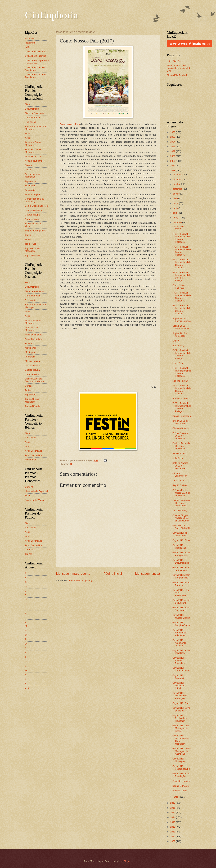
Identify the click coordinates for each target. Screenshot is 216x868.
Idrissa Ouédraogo (182, 416)
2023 (173, 147)
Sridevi (176, 341)
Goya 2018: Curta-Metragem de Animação (182, 751)
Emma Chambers (181, 398)
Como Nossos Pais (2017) (179, 287)
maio (176, 208)
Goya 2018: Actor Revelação (181, 775)
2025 (173, 137)
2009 (173, 841)
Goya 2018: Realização (179, 546)
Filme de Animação (34, 113)
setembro (178, 189)
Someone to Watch (34, 500)
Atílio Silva (178, 458)
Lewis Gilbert (179, 363)
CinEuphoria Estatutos (36, 52)
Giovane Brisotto (181, 428)
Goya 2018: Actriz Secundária (181, 601)
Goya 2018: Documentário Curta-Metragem (181, 740)
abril (175, 213)
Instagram (30, 43)
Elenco (28, 165)
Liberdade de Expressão (37, 491)
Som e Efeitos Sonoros (36, 206)
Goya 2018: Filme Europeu (181, 584)
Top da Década (32, 255)
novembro (178, 179)
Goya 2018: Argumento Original (179, 643)
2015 (173, 812)
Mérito (28, 496)
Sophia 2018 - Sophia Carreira (181, 320)
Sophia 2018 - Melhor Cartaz (181, 327)
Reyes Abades (180, 791)
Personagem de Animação (33, 175)
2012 (173, 827)
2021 (173, 156)
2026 (173, 132)
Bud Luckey (178, 346)
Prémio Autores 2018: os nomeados (180, 436)
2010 (173, 837)
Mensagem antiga (148, 574)
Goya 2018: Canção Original (182, 624)
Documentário (32, 109)
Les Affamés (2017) (179, 228)
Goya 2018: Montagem (179, 760)
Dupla (28, 170)
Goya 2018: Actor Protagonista (181, 576)
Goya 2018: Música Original (181, 616)
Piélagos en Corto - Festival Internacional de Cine (179, 68)
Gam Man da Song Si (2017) (181, 527)
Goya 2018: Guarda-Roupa (181, 767)
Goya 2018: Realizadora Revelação (180, 718)
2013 (173, 822)
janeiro (177, 797)
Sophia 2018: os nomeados (180, 335)
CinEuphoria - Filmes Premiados (35, 69)
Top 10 (28, 554)
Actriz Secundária (34, 161)
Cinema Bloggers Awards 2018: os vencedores (181, 518)
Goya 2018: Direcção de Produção (180, 696)
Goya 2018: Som (181, 703)
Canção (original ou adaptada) (35, 200)
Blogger (128, 861)
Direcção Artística (34, 210)
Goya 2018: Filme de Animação (181, 569)
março (176, 218)
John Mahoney (180, 510)
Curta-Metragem (33, 118)
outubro (177, 184)
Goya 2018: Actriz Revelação (181, 652)
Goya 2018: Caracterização (181, 669)
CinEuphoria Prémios (35, 56)
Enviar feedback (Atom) (80, 580)
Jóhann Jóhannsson (180, 474)
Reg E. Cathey (180, 485)
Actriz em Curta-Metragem (33, 151)
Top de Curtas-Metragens (32, 250)
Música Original (33, 194)
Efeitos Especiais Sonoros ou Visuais (35, 380)
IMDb (28, 47)
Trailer (28, 239)
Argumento (30, 181)
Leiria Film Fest (174, 61)
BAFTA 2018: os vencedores (180, 422)
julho (176, 198)
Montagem (30, 186)
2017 (173, 803)
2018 (173, 170)
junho (176, 203)
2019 (173, 166)
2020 (173, 161)
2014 (173, 817)
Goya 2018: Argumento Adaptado (179, 633)
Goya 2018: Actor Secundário (181, 609)
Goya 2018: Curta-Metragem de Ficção (182, 728)
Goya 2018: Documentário (181, 561)
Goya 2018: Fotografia (179, 677)
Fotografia (30, 190)
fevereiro (178, 223)
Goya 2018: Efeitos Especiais (178, 660)
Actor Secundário (33, 156)
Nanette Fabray (180, 381)
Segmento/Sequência (36, 231)
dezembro (178, 174)
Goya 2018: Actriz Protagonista (181, 554)
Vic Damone (178, 453)
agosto (177, 194)
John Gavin (178, 481)
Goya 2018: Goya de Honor (181, 709)
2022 (173, 151)
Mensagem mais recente (73, 574)
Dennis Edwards (181, 786)
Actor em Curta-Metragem (33, 144)
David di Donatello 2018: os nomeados (181, 446)
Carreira (29, 487)
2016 (173, 808)
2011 (173, 832)
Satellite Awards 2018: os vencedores (180, 466)
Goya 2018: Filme (181, 540)
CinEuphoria (51, 15)
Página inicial (113, 574)
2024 (173, 142)
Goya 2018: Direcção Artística (178, 685)
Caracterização (32, 219)
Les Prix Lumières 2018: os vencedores (181, 503)
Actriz (28, 138)
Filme (28, 104)
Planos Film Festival (177, 75)
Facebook (30, 38)
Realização (30, 122)
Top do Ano (30, 244)
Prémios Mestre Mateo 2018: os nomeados (181, 493)
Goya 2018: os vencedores (180, 534)
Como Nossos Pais (70, 124)
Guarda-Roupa (32, 215)
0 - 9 (27, 688)
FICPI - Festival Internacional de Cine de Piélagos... (182, 238)
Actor (28, 133)
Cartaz (28, 235)
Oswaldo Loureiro (181, 781)
